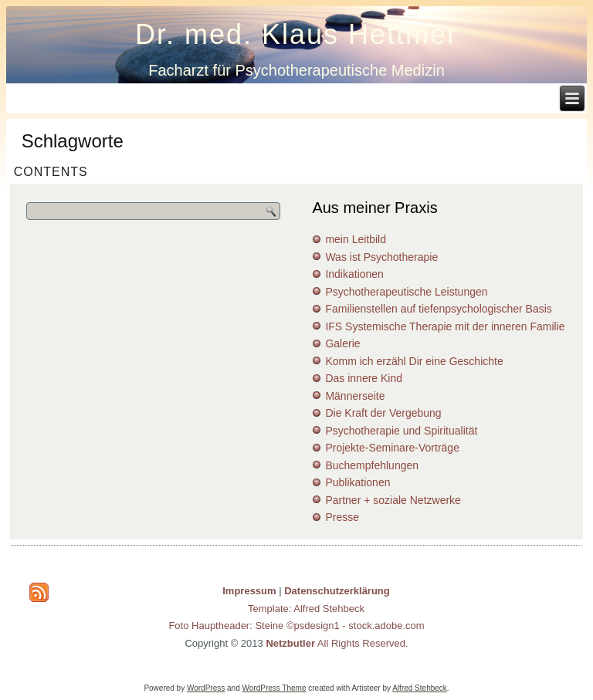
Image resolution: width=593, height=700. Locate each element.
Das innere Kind (364, 378)
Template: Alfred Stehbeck (306, 609)
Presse (342, 517)
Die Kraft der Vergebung (383, 413)
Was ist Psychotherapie (381, 257)
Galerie (342, 343)
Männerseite (355, 396)
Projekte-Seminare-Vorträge (392, 448)
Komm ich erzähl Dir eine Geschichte (414, 361)
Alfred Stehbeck (420, 688)
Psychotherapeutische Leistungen (406, 292)
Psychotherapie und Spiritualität (401, 431)
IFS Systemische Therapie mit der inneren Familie (445, 326)
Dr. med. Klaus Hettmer (296, 34)
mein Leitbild (356, 239)
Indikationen (354, 274)
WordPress (206, 688)
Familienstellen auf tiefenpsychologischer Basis (438, 309)
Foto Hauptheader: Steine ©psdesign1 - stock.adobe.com (296, 626)
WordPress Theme (274, 688)
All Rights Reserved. (337, 643)
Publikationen (357, 482)
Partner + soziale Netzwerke (393, 500)
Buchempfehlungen (372, 465)
